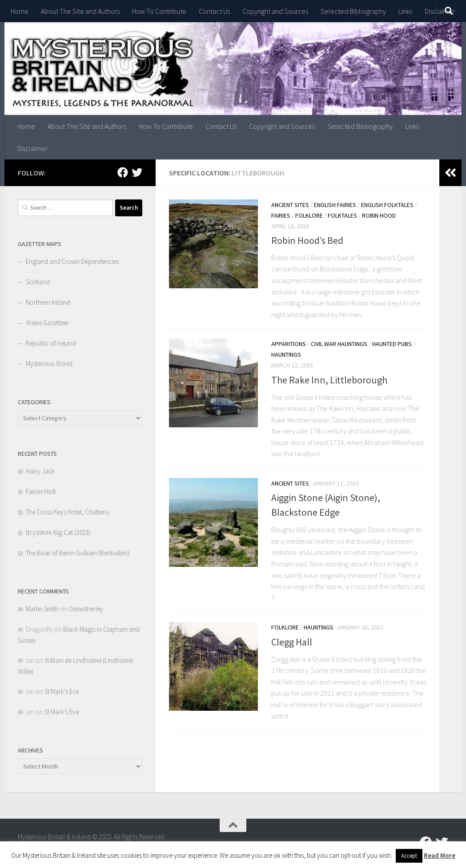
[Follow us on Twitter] (137, 172)
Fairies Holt (41, 492)
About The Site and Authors (80, 11)
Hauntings (286, 354)
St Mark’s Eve (62, 691)
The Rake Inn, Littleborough (329, 380)
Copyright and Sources (275, 11)
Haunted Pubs (392, 344)
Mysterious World (49, 364)
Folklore (309, 215)
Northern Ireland (48, 302)
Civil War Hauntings (339, 344)
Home (20, 11)
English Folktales (387, 205)
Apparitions (289, 344)
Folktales (342, 215)
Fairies (281, 215)
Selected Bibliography (353, 11)
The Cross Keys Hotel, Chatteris (67, 512)
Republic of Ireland (51, 343)
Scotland (38, 282)
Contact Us (214, 11)
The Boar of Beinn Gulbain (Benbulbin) (78, 553)
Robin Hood (379, 215)
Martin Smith (42, 609)
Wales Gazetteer (47, 323)
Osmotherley (86, 609)
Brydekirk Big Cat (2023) (58, 532)
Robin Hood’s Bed (307, 240)
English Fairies (335, 205)
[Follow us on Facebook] (123, 172)
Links (405, 11)
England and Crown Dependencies (72, 261)
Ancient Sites (290, 205)
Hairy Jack (40, 471)
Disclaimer (32, 148)
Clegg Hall (292, 642)
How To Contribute (159, 11)
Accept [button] (409, 856)
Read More (440, 855)
